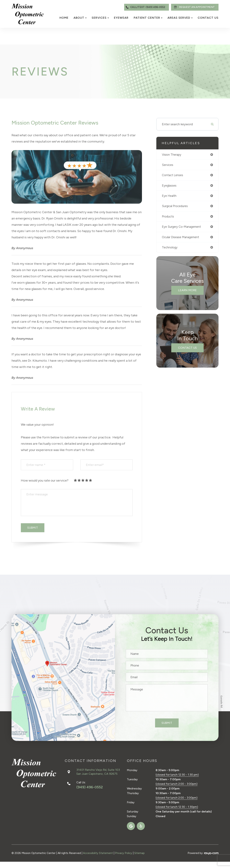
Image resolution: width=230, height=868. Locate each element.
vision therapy (172, 155)
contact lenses (173, 176)
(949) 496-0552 (90, 787)
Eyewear (121, 18)
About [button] (80, 18)
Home (64, 18)
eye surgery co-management (183, 228)
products (168, 218)
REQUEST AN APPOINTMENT (194, 7)
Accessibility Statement (98, 853)
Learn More (187, 293)
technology (170, 250)
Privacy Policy (124, 853)
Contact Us (208, 18)
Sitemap (139, 853)
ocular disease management (182, 239)
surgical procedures (176, 207)
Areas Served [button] (180, 18)
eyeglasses (170, 186)
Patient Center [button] (148, 18)
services (168, 165)
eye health (170, 197)
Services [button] (100, 18)
